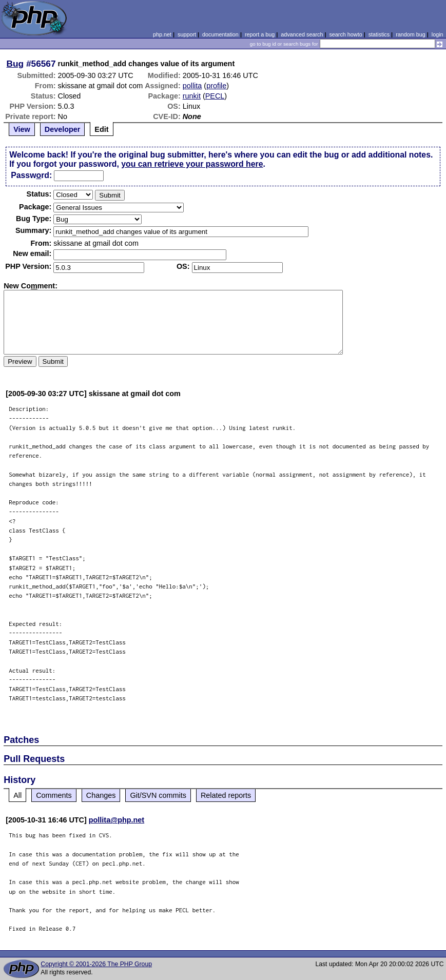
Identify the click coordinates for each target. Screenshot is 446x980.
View (22, 129)
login (438, 34)
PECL (215, 96)
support (187, 34)
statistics (379, 34)
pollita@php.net (117, 820)
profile (216, 86)
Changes (101, 795)
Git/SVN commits (158, 795)
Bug (15, 64)
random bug (411, 34)
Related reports (226, 795)
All (17, 795)
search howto (345, 34)
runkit (192, 96)
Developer (63, 129)
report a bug (260, 34)
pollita (192, 86)
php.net (162, 34)
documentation (220, 34)
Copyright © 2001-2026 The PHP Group (96, 964)
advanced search (302, 34)
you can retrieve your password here (192, 164)
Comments (54, 795)
